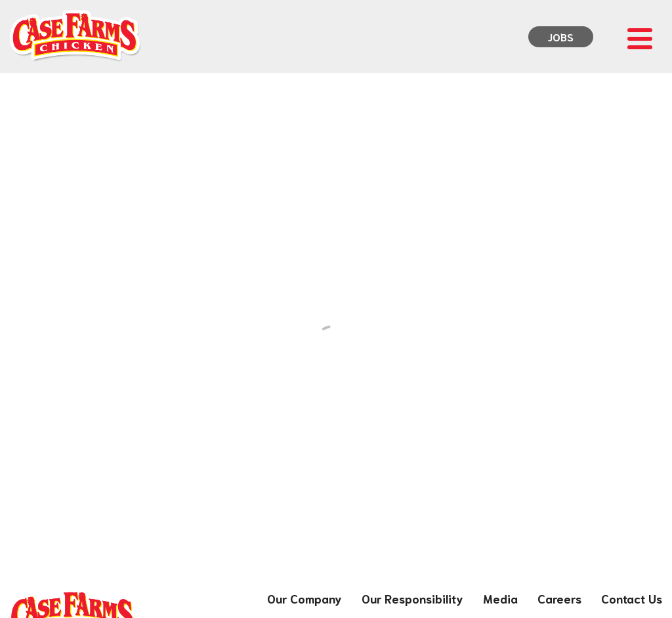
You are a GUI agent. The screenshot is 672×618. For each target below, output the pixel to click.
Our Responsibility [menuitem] (412, 598)
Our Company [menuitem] (304, 598)
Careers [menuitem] (559, 598)
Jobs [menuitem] (561, 36)
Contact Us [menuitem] (632, 598)
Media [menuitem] (500, 598)
